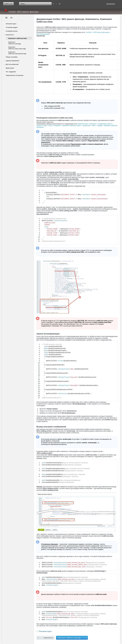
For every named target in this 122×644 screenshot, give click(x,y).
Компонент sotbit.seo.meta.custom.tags (17, 48)
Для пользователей (12, 64)
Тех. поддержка (11, 72)
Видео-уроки (10, 68)
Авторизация (111, 4)
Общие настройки (12, 57)
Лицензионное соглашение (15, 75)
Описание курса (11, 24)
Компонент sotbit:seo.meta (17, 38)
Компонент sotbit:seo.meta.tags (15, 43)
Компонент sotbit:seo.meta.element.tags (17, 53)
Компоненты (10, 35)
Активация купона (12, 31)
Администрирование (12, 61)
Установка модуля (12, 27)
